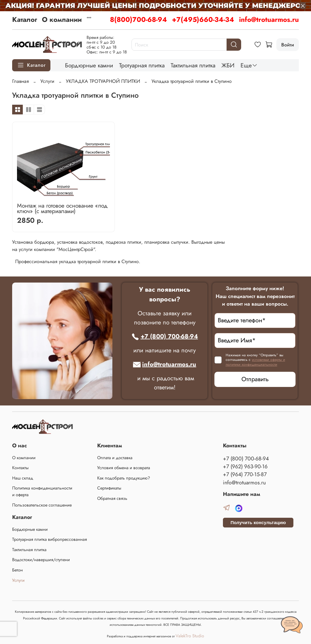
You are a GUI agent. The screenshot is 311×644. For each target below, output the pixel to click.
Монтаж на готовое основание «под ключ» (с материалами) (62, 208)
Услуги (47, 81)
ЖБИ (228, 65)
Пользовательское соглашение (42, 505)
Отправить (255, 379)
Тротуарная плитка (142, 65)
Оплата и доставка (115, 458)
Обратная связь (112, 498)
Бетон (17, 570)
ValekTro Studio (190, 636)
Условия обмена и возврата (124, 468)
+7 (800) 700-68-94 (165, 336)
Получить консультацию (258, 522)
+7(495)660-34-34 (203, 19)
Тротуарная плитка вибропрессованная (50, 539)
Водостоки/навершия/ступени (41, 560)
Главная (21, 81)
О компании (62, 19)
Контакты (20, 468)
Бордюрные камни (89, 65)
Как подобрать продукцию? (124, 478)
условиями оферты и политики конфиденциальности (255, 362)
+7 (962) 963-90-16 (245, 466)
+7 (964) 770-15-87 (245, 474)
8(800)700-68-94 (138, 19)
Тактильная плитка (193, 65)
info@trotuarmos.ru (269, 19)
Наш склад (23, 478)
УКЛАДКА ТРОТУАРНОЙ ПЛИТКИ (103, 81)
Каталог (25, 19)
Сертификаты (109, 488)
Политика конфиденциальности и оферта (42, 491)
